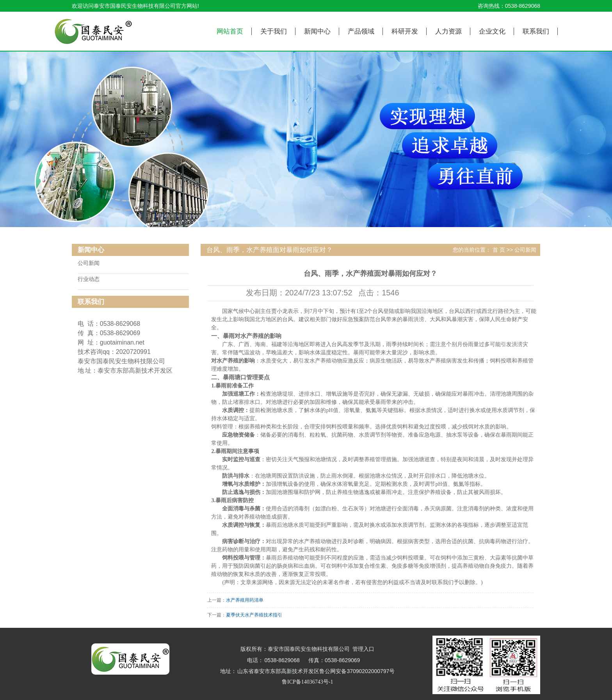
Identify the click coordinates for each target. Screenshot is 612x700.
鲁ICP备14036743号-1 (307, 682)
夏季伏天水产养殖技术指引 (254, 615)
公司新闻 (89, 263)
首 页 (499, 250)
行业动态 (89, 279)
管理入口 (363, 649)
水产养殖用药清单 (245, 600)
